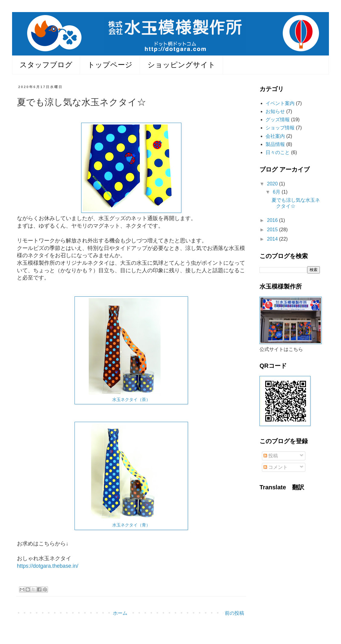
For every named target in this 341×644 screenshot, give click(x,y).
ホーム (120, 613)
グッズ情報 (278, 120)
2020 (273, 184)
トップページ (110, 65)
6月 (277, 192)
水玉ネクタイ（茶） (131, 399)
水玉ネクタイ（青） (131, 525)
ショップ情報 (280, 128)
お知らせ (275, 111)
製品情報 (275, 144)
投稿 (271, 456)
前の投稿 (234, 613)
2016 (273, 220)
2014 (273, 239)
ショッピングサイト (182, 65)
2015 (273, 230)
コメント (276, 467)
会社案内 (275, 136)
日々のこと (278, 152)
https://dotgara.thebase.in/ (48, 566)
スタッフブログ (46, 65)
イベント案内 (280, 103)
